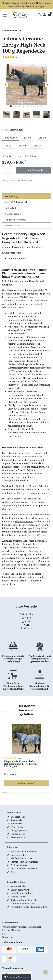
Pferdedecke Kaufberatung (24, 851)
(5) (16, 57)
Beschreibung (11, 196)
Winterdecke (17, 827)
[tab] (26, 196)
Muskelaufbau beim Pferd (23, 903)
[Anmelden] (44, 15)
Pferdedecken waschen (22, 858)
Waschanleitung (13, 214)
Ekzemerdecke (18, 837)
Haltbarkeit (10, 208)
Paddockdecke (18, 834)
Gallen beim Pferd (20, 890)
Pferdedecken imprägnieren (25, 862)
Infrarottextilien (19, 855)
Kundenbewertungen (15, 220)
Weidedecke (17, 824)
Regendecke (17, 820)
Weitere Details (12, 225)
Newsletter (8, 937)
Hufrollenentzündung (22, 893)
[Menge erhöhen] (13, 170)
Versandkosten (27, 181)
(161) (20, 758)
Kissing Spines (40, 528)
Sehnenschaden (19, 886)
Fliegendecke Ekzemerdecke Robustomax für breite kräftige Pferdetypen (21, 764)
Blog (13, 872)
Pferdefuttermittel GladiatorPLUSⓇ (29, 907)
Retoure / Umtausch (12, 930)
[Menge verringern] (3, 170)
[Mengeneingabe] (8, 170)
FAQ (4, 934)
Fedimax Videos (19, 865)
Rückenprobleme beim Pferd (25, 900)
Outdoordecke (18, 817)
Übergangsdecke (19, 830)
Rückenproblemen (24, 521)
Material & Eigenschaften (17, 202)
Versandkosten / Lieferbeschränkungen (22, 927)
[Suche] (39, 15)
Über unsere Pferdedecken (24, 869)
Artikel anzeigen (26, 783)
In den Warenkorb (33, 170)
